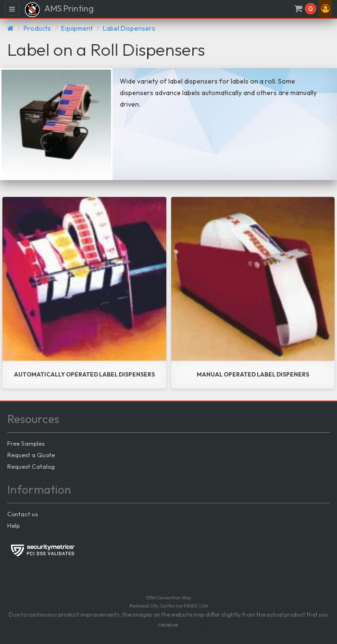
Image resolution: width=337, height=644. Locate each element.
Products (37, 28)
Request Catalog (31, 466)
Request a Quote (31, 455)
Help (13, 525)
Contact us (23, 514)
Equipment (77, 28)
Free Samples (26, 443)
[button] (325, 9)
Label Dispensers (129, 28)
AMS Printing (59, 10)
